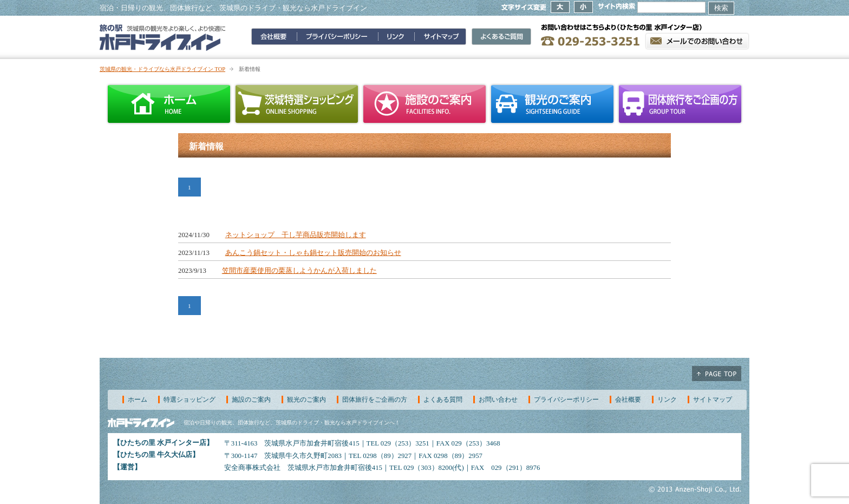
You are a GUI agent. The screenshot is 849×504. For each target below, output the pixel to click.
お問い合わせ (498, 400)
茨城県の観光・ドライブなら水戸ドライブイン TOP (162, 69)
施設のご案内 (424, 104)
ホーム (169, 104)
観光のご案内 (552, 104)
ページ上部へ (717, 374)
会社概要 (628, 400)
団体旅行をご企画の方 (680, 104)
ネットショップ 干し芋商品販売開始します (296, 235)
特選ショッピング (190, 400)
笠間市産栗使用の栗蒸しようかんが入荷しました (299, 271)
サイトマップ (713, 400)
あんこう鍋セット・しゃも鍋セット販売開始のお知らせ (313, 253)
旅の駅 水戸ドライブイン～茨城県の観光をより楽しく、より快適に (163, 37)
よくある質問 (443, 400)
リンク (667, 400)
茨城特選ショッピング (297, 104)
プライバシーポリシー (566, 400)
